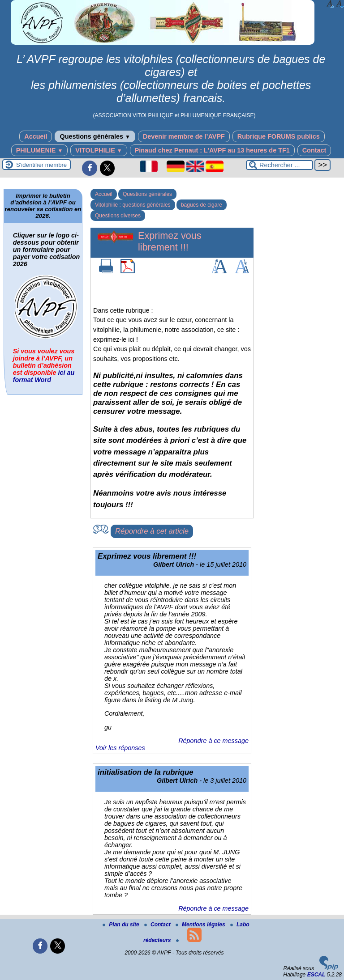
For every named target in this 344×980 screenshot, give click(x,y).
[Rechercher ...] (279, 165)
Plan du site (122, 925)
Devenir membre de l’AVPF (184, 136)
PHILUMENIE (40, 150)
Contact (314, 150)
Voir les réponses (120, 748)
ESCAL (316, 975)
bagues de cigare (202, 205)
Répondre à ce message (213, 741)
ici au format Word (44, 376)
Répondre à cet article (152, 531)
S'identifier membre (41, 165)
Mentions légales (201, 925)
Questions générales (95, 136)
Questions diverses (118, 216)
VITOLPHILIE (99, 150)
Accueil (36, 136)
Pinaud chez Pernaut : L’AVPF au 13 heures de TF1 (212, 150)
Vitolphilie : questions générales (133, 205)
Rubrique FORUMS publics (279, 136)
